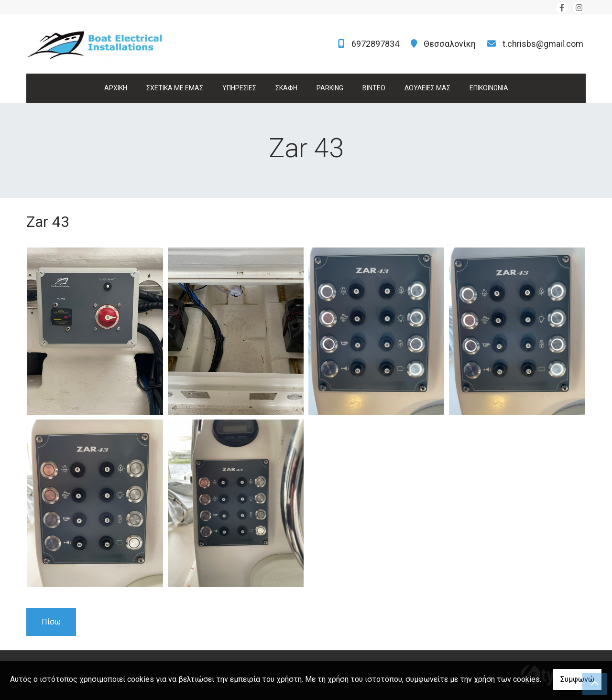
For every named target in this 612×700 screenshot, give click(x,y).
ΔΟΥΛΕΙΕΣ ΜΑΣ (427, 88)
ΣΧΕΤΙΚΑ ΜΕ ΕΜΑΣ (175, 88)
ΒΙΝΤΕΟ (374, 88)
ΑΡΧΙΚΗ (116, 88)
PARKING (330, 88)
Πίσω (51, 622)
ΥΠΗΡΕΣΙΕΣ (239, 88)
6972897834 (375, 44)
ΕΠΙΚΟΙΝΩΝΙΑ (489, 88)
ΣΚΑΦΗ (286, 88)
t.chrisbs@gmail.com (543, 44)
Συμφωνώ (577, 679)
